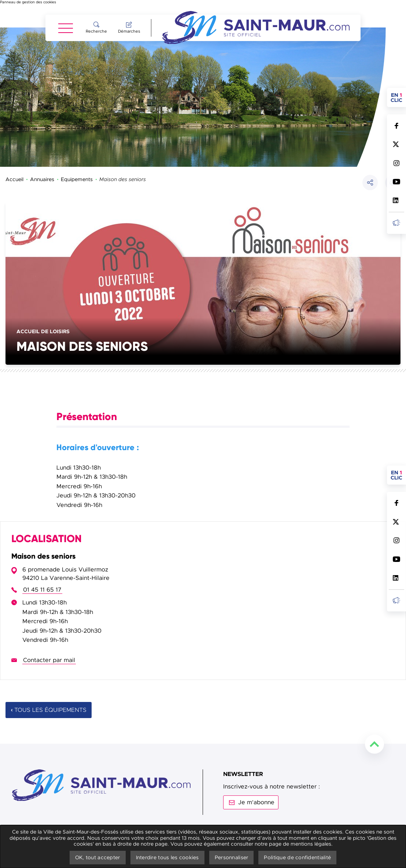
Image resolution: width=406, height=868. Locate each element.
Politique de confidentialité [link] (297, 857)
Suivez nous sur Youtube (396, 182)
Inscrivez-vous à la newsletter (396, 223)
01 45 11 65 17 (42, 562)
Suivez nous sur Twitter (396, 144)
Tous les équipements (50, 683)
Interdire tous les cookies (167, 857)
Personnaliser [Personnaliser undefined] (232, 857)
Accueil (14, 152)
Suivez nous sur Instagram (396, 163)
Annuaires (42, 152)
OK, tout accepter (98, 857)
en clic (398, 98)
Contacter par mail (49, 633)
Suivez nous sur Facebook (396, 126)
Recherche (96, 31)
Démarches (129, 31)
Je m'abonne (256, 775)
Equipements (77, 152)
